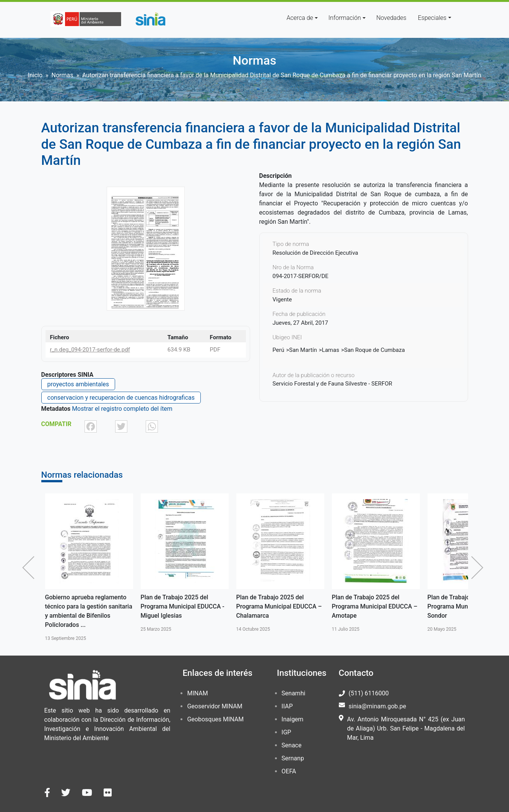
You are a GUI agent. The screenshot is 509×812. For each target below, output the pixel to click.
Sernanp (293, 758)
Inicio (35, 75)
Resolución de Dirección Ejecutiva (315, 253)
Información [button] (345, 18)
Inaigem (292, 719)
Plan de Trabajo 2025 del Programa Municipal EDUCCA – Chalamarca (279, 606)
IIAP (287, 706)
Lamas (331, 350)
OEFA (289, 771)
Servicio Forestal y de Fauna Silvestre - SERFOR (333, 384)
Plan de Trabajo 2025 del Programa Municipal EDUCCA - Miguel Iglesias (183, 606)
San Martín (303, 350)
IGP (286, 732)
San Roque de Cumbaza (375, 350)
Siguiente (479, 568)
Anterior (30, 568)
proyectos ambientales (78, 384)
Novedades (391, 18)
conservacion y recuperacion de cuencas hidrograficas (121, 398)
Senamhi (293, 693)
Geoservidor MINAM (215, 706)
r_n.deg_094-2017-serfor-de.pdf (90, 350)
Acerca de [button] (300, 18)
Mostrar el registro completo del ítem (122, 409)
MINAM (197, 693)
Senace (291, 745)
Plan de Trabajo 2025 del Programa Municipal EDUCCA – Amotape (375, 606)
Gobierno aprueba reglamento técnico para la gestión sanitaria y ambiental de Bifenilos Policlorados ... (89, 611)
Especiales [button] (432, 18)
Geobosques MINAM (215, 719)
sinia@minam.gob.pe (377, 706)
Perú (279, 350)
